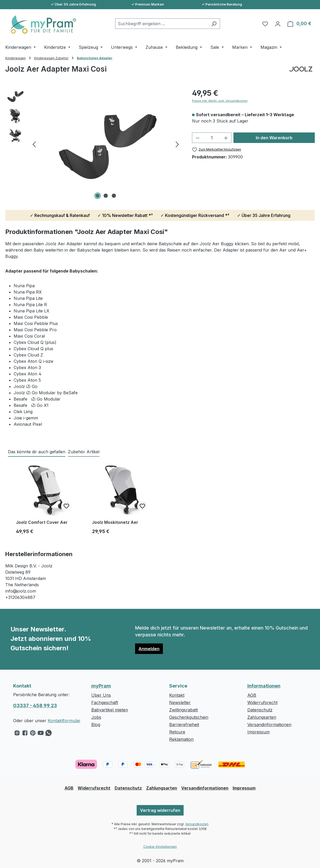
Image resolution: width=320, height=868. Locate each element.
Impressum (258, 732)
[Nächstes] (177, 144)
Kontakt (177, 695)
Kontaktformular (64, 721)
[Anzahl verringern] (198, 138)
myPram (101, 686)
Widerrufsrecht (262, 702)
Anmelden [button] (149, 649)
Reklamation (181, 739)
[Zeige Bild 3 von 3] (114, 196)
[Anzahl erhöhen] (226, 138)
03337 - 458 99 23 (35, 705)
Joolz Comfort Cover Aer (42, 522)
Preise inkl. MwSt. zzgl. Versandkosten (220, 101)
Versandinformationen (269, 725)
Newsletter (180, 702)
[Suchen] (214, 24)
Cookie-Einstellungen (160, 847)
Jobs (96, 717)
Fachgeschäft (105, 702)
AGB (252, 695)
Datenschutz (260, 710)
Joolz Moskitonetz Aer (115, 522)
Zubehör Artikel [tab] (84, 452)
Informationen (264, 686)
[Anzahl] (212, 138)
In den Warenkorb (274, 138)
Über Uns (101, 695)
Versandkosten (197, 824)
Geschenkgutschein (189, 717)
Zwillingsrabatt (183, 710)
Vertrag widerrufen (160, 810)
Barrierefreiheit (184, 725)
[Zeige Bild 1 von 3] (98, 196)
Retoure (177, 732)
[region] (93, 144)
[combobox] (162, 24)
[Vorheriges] (34, 144)
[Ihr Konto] (278, 24)
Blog (96, 725)
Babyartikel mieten (110, 710)
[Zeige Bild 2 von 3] (106, 196)
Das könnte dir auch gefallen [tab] (37, 452)
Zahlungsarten (262, 717)
